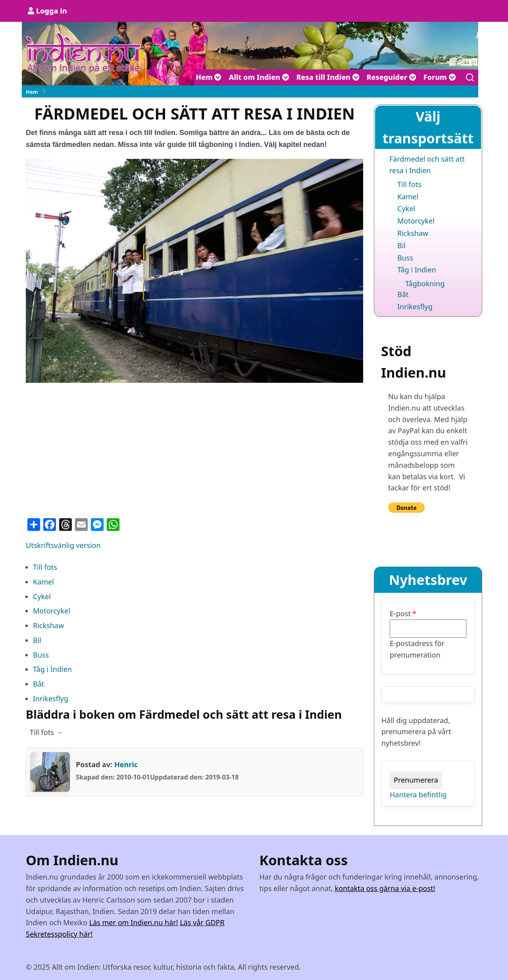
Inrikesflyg (51, 698)
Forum (440, 77)
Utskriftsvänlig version (63, 545)
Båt (38, 684)
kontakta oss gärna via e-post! (385, 888)
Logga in (52, 11)
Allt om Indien (259, 77)
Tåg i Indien (52, 669)
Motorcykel (52, 611)
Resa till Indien (328, 77)
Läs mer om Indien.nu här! (134, 922)
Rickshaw (48, 625)
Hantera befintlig (418, 795)
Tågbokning (425, 284)
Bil (37, 640)
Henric (126, 764)
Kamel (43, 582)
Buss (41, 655)
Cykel (42, 596)
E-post (400, 613)
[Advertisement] (194, 447)
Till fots (45, 567)
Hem (209, 77)
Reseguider (392, 77)
